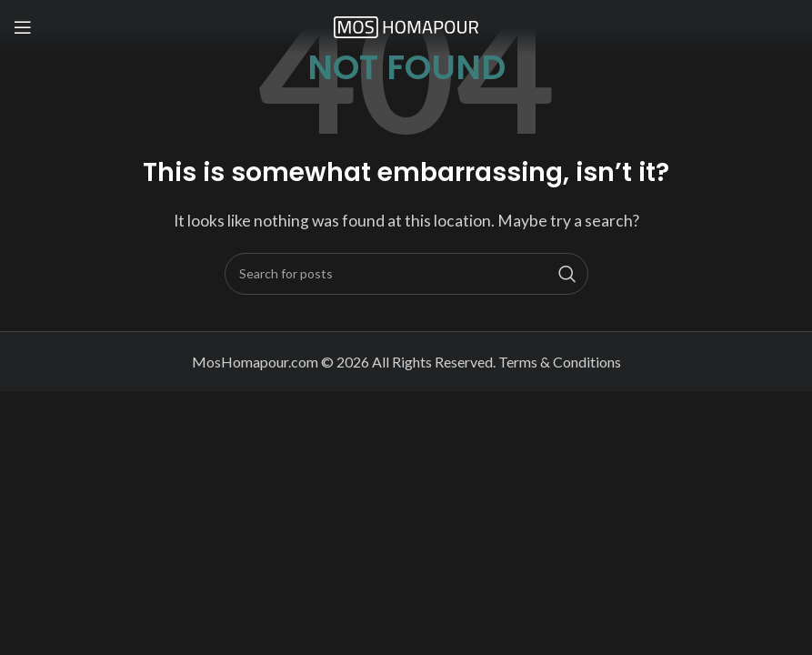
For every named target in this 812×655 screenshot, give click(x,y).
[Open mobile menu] (23, 27)
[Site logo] (406, 25)
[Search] (406, 274)
